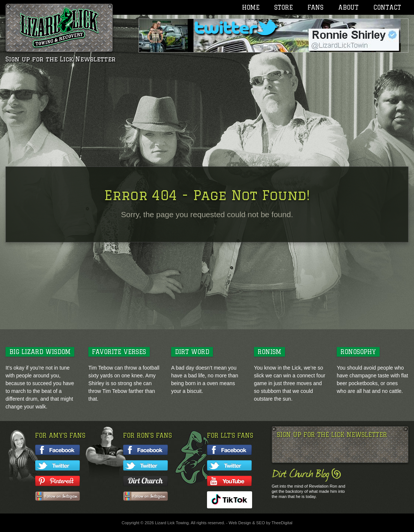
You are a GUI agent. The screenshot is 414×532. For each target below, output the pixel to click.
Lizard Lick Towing (59, 28)
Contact (387, 7)
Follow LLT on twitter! (229, 465)
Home (251, 7)
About (348, 7)
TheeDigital (282, 523)
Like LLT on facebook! (229, 450)
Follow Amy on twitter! (57, 465)
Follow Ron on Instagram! (145, 496)
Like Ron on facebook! (145, 450)
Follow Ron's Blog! (145, 481)
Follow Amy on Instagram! (57, 496)
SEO (261, 523)
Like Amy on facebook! (57, 450)
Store (284, 7)
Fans (315, 7)
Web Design (240, 523)
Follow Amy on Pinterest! (57, 481)
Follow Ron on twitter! (145, 465)
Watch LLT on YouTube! (229, 481)
